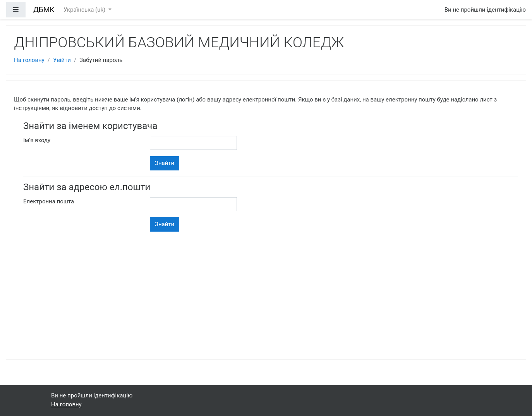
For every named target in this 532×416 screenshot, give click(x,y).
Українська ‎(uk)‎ (85, 10)
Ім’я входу (37, 140)
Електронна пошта (49, 201)
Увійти (62, 60)
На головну (29, 60)
